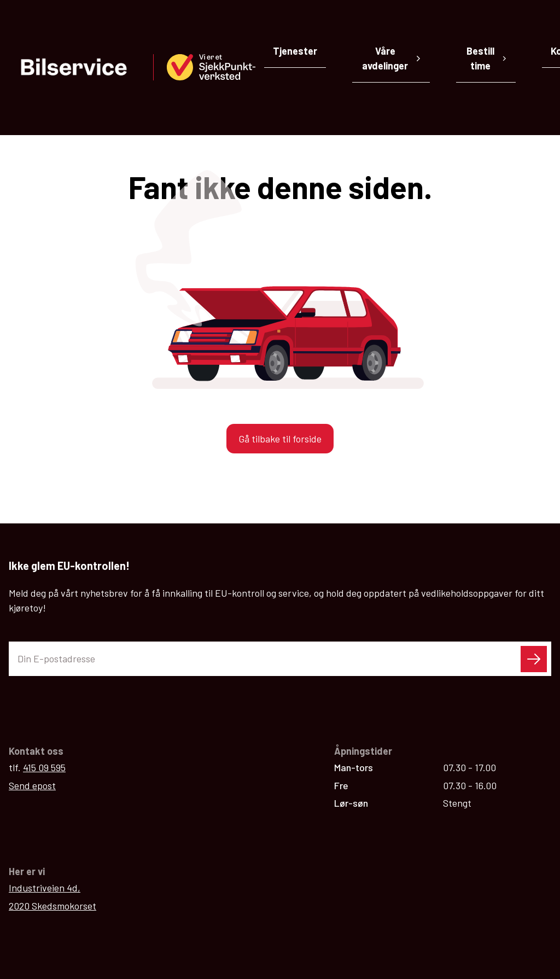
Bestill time (487, 58)
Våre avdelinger (391, 58)
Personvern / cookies (503, 933)
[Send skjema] (534, 561)
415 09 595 (44, 669)
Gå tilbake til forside (280, 341)
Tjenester (295, 51)
